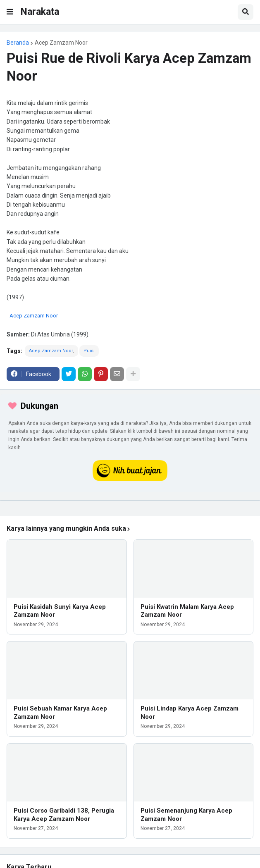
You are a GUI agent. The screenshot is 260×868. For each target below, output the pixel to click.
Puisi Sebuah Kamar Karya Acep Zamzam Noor (60, 713)
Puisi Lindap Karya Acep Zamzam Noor (190, 713)
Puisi (89, 351)
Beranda (18, 43)
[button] (10, 12)
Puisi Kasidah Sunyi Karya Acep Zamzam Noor (60, 611)
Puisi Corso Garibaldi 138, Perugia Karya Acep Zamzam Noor (64, 815)
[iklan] (130, 501)
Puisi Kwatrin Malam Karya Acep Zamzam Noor (187, 611)
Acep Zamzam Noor (61, 43)
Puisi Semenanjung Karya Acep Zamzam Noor (186, 815)
